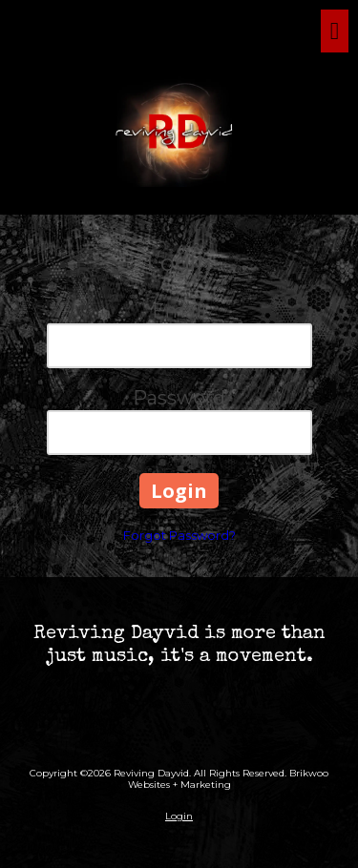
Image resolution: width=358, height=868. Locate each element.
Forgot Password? (179, 535)
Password (179, 398)
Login (179, 816)
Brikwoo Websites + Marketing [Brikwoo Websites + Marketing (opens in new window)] (229, 779)
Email (179, 311)
